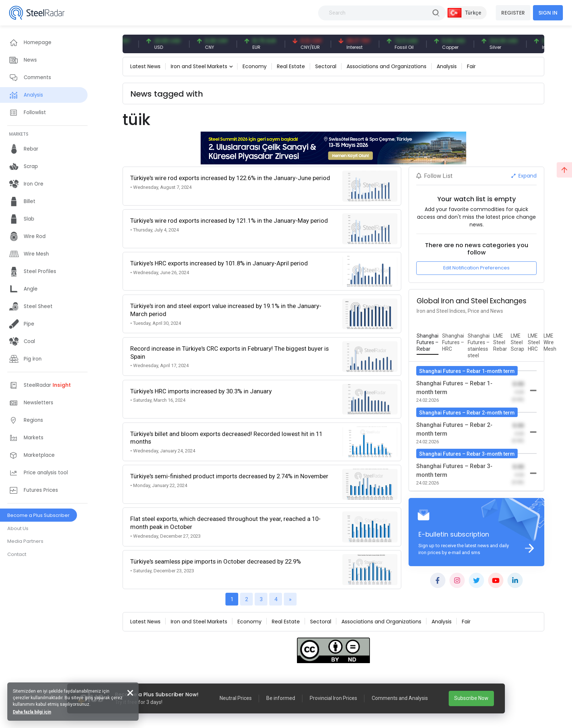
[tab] (428, 343)
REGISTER (513, 13)
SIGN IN (548, 13)
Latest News (145, 66)
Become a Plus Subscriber (38, 515)
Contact (17, 554)
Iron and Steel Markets (199, 66)
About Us (18, 528)
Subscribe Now (471, 698)
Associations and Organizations (387, 66)
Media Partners (25, 541)
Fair (471, 66)
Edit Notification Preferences (476, 268)
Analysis (447, 66)
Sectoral (326, 66)
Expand (524, 176)
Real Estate (291, 66)
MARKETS (19, 134)
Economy (255, 66)
